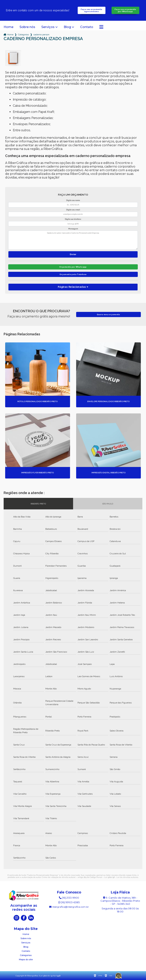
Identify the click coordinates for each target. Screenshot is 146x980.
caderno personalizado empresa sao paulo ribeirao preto (41, 35)
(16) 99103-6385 (69, 902)
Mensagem (73, 229)
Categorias (23, 35)
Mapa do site (26, 959)
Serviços (48, 27)
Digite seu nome (73, 200)
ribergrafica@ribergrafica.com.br (69, 907)
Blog (67, 27)
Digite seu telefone (73, 219)
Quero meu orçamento (108, 314)
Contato (87, 27)
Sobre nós (27, 27)
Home (9, 27)
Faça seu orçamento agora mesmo (92, 10)
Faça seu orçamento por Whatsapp (125, 10)
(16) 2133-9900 (69, 898)
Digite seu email (73, 210)
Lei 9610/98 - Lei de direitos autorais (121, 877)
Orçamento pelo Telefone (73, 274)
